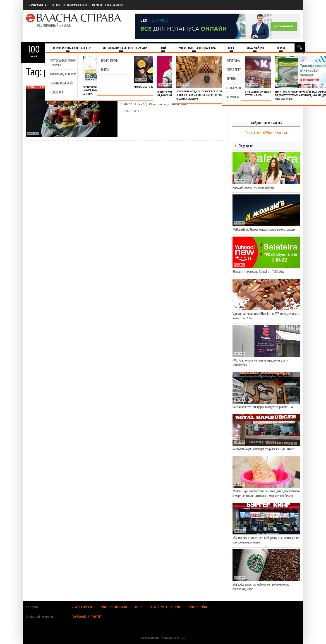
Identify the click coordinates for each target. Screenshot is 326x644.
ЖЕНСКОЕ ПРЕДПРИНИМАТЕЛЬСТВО (69, 5)
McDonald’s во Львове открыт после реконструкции (264, 230)
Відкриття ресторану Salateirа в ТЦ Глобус (258, 272)
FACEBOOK (79, 617)
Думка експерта (38, 87)
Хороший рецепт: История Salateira (253, 187)
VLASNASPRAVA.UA (38, 5)
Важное (54, 57)
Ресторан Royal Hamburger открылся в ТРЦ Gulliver (263, 449)
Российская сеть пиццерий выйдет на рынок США (263, 407)
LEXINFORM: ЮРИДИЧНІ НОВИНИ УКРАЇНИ (178, 607)
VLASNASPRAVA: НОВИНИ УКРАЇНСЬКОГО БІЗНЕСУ (107, 607)
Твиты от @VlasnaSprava (266, 133)
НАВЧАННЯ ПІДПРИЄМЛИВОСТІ (107, 5)
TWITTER (97, 617)
